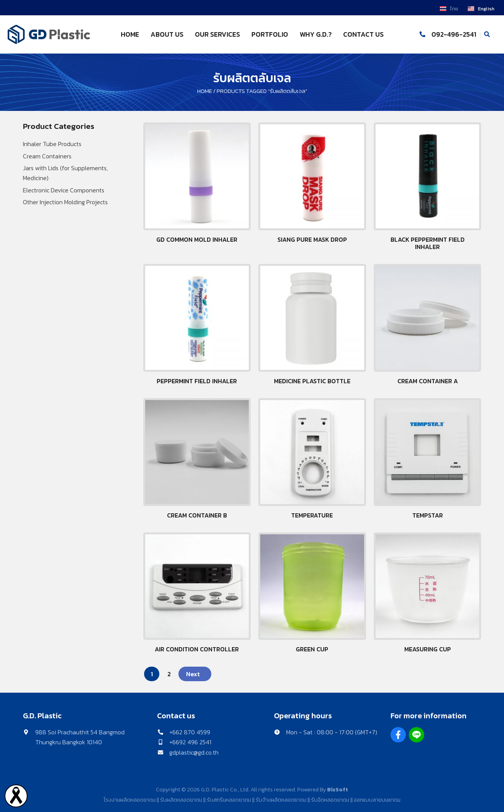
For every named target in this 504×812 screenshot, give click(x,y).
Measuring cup (428, 649)
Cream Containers (47, 156)
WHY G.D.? (316, 34)
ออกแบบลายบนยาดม (377, 800)
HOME (130, 34)
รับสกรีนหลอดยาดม (229, 800)
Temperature (312, 515)
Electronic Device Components (64, 190)
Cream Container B (197, 515)
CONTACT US (363, 34)
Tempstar (428, 515)
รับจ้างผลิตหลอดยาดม (281, 800)
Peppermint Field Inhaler (197, 381)
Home (205, 91)
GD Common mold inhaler (197, 239)
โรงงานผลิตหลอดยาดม (130, 800)
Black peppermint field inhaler (428, 243)
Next (193, 674)
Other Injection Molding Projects (65, 202)
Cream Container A (428, 381)
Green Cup (312, 649)
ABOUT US (167, 34)
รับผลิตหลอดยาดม (181, 800)
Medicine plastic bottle (312, 381)
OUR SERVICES (217, 34)
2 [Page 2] (169, 674)
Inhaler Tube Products (52, 144)
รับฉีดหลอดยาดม (330, 800)
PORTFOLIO (270, 34)
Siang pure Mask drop (312, 239)
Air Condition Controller (197, 649)
